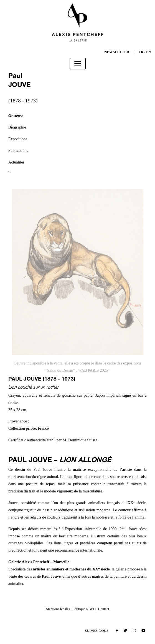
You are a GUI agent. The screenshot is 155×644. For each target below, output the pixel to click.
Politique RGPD (84, 609)
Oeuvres (16, 116)
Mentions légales (58, 609)
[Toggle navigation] (78, 64)
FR (141, 52)
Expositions (18, 139)
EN (148, 52)
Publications (18, 150)
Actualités (16, 162)
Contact (104, 609)
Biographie (17, 127)
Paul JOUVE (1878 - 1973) (42, 378)
